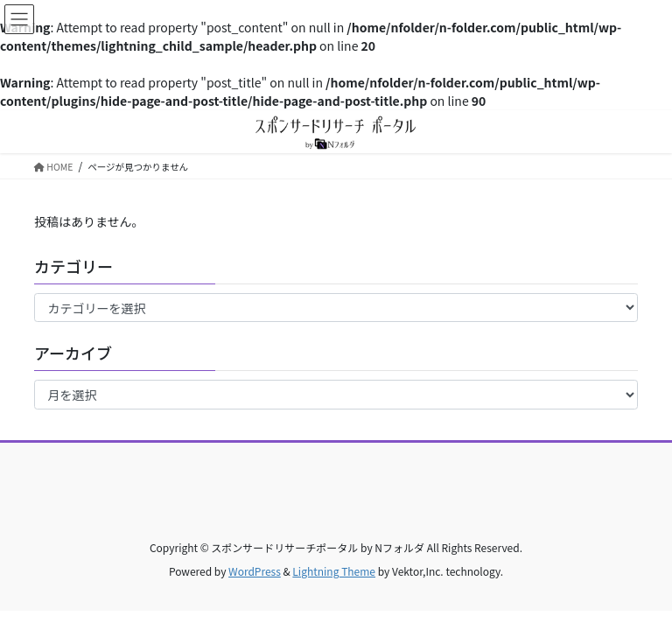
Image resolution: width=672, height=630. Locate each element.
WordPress (255, 571)
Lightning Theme (334, 571)
